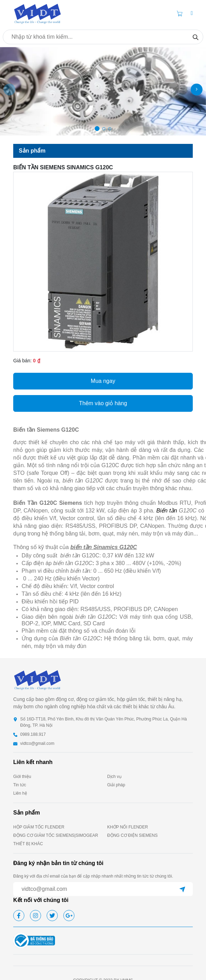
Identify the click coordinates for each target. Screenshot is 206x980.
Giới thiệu (22, 777)
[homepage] (38, 13)
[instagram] (35, 916)
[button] (192, 13)
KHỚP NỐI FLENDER (128, 827)
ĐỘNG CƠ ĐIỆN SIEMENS (132, 835)
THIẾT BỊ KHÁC (28, 844)
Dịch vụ (114, 777)
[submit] (182, 889)
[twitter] (52, 916)
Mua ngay (103, 381)
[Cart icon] (181, 13)
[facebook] (19, 916)
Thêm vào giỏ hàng (103, 403)
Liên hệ (20, 793)
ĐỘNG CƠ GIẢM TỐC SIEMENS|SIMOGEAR (56, 835)
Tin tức (20, 785)
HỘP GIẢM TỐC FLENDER (39, 827)
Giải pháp (116, 785)
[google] (69, 916)
